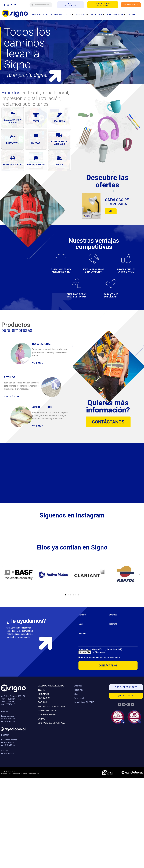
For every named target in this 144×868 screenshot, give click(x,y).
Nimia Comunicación (30, 774)
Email (81, 624)
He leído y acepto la (100, 658)
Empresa (113, 615)
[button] (4, 575)
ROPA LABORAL (57, 15)
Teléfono (113, 624)
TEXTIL (69, 15)
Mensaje (82, 633)
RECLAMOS (82, 15)
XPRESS (132, 15)
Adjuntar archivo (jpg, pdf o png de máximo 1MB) (100, 649)
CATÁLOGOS (36, 15)
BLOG (46, 15)
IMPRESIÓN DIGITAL (117, 15)
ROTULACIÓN (98, 15)
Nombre (82, 615)
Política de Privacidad (110, 658)
